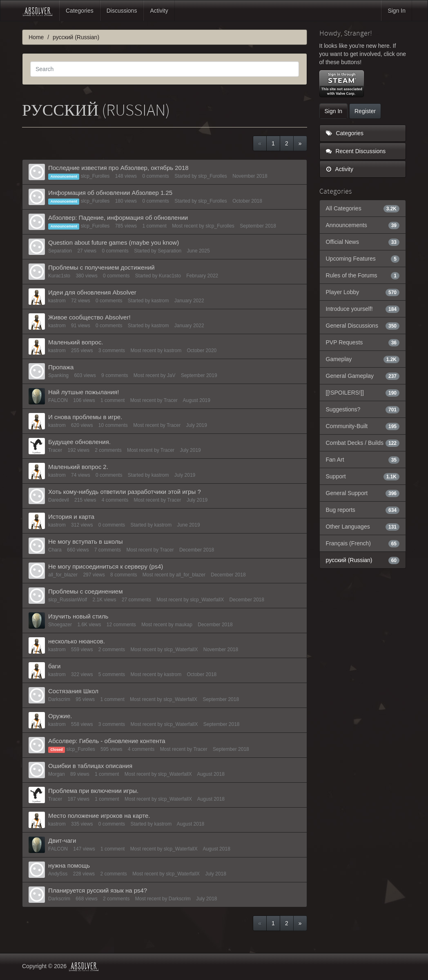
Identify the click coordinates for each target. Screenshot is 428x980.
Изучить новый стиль (78, 616)
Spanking (58, 375)
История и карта (71, 517)
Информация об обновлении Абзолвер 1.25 (110, 193)
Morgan (57, 774)
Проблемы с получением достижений (101, 267)
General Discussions (363, 326)
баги (54, 666)
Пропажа (61, 367)
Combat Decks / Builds (363, 443)
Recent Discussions (356, 151)
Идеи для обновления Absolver (92, 292)
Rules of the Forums (363, 275)
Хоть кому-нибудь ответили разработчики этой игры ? (125, 492)
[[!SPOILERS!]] (363, 393)
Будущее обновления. (79, 442)
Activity (159, 11)
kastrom (57, 301)
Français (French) (363, 543)
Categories (80, 11)
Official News (363, 242)
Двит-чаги (62, 840)
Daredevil (59, 500)
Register (365, 111)
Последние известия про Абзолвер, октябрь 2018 (118, 168)
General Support (363, 493)
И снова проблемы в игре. (85, 417)
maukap (184, 625)
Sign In (397, 11)
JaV (171, 375)
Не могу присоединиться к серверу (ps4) (106, 566)
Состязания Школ (73, 691)
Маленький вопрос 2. (78, 467)
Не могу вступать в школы (85, 541)
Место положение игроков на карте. (99, 816)
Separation (60, 251)
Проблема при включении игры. (93, 791)
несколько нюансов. (77, 641)
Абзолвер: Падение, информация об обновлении (118, 218)
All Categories (363, 208)
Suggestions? (363, 409)
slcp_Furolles (95, 176)
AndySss (58, 874)
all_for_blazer (63, 575)
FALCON (58, 400)
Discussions (122, 11)
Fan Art (363, 460)
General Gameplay (363, 376)
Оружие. (60, 716)
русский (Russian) (363, 560)
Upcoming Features (363, 259)
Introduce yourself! (363, 309)
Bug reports (363, 510)
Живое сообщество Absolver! (89, 317)
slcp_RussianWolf (68, 600)
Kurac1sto (59, 276)
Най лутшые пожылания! (84, 392)
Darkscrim (59, 699)
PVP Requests (363, 342)
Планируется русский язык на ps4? (98, 890)
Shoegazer (60, 625)
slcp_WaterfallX (207, 600)
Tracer (171, 400)
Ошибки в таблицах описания (90, 766)
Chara (55, 550)
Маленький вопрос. (76, 342)
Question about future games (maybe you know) (114, 242)
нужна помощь (69, 865)
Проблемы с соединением (86, 591)
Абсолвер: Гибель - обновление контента (107, 741)
